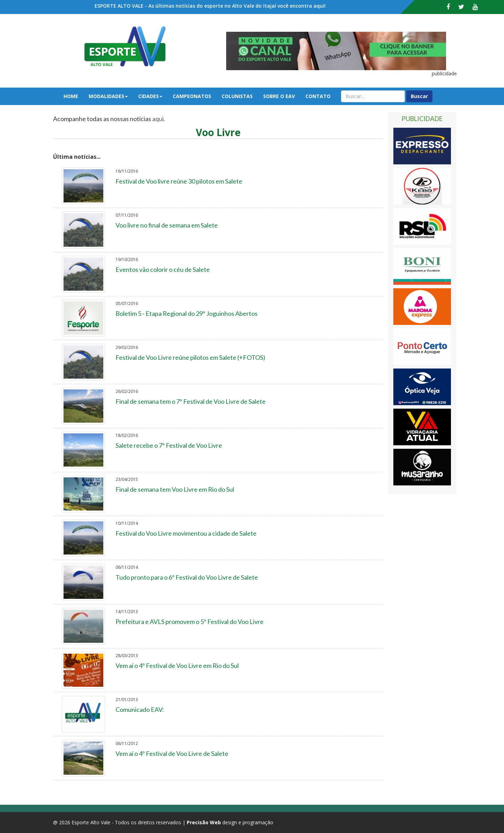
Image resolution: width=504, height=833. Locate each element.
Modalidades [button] (108, 96)
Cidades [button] (150, 96)
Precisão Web (204, 822)
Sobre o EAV (279, 96)
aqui (158, 119)
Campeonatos (192, 96)
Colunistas (237, 96)
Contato (318, 96)
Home (71, 96)
